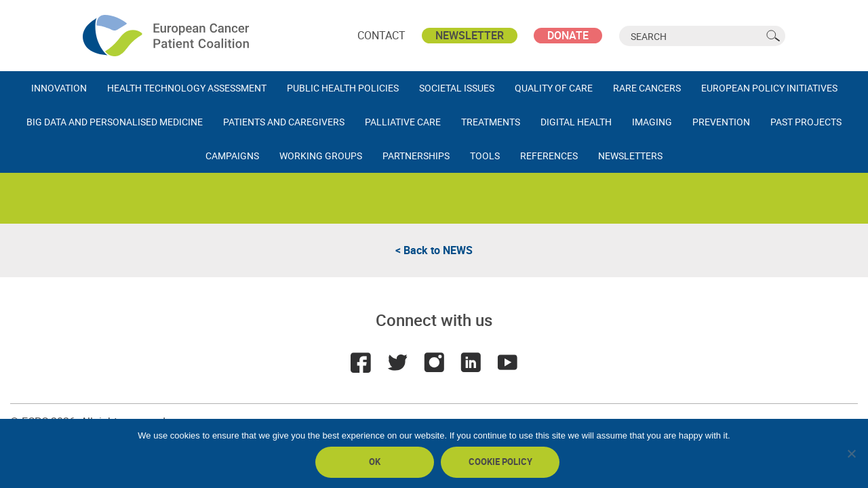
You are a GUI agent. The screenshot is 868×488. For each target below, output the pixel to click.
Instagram (434, 363)
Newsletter (470, 35)
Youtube (507, 363)
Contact (381, 35)
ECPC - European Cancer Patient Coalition (167, 36)
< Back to (434, 250)
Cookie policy (500, 462)
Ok (375, 462)
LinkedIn (471, 363)
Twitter (397, 363)
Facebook (361, 363)
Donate (568, 35)
